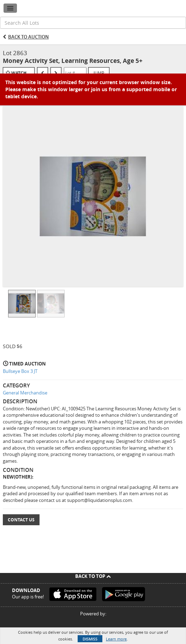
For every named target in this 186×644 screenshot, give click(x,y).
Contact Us (21, 520)
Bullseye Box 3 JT (20, 371)
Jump (99, 73)
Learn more (116, 639)
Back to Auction (28, 37)
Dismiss (90, 639)
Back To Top (93, 576)
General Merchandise (25, 393)
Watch (19, 73)
